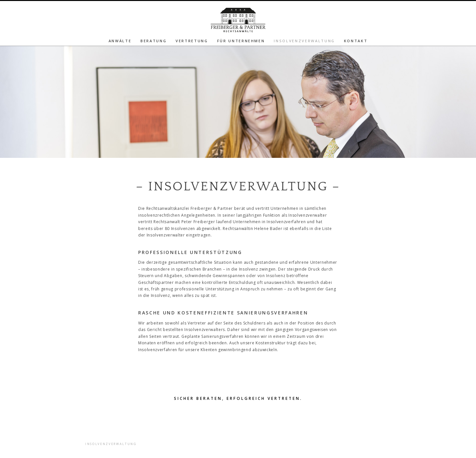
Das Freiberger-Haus (188, 437)
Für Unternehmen (241, 41)
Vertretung (192, 41)
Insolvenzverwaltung (304, 41)
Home (171, 431)
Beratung (153, 41)
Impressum (177, 424)
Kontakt (356, 41)
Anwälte (120, 41)
